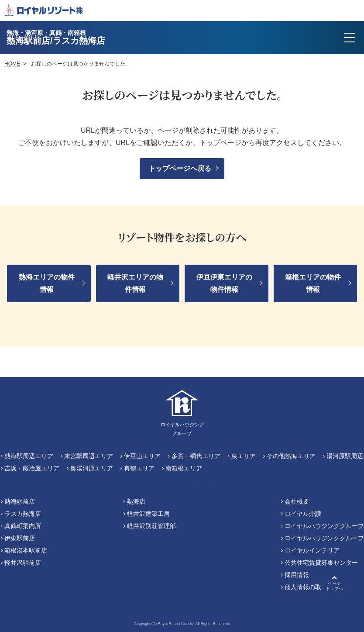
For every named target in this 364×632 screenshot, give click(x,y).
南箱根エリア (184, 468)
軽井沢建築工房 (148, 514)
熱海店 (136, 501)
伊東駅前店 (20, 538)
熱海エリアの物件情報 (47, 283)
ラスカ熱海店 (23, 514)
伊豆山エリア (142, 456)
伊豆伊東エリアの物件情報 (224, 283)
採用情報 (297, 575)
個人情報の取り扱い (312, 587)
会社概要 (297, 501)
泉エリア (244, 456)
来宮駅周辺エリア (89, 456)
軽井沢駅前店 (23, 563)
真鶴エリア (139, 468)
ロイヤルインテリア (312, 550)
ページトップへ (334, 586)
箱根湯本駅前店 (26, 550)
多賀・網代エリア (196, 456)
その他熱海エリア (291, 456)
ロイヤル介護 (303, 514)
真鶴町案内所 (23, 526)
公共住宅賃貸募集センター (321, 563)
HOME (12, 64)
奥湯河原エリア (92, 468)
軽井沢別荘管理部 (151, 526)
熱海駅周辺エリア (29, 456)
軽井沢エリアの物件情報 (135, 283)
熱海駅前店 (20, 501)
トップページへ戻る (180, 168)
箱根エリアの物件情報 (313, 283)
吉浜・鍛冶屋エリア (32, 468)
